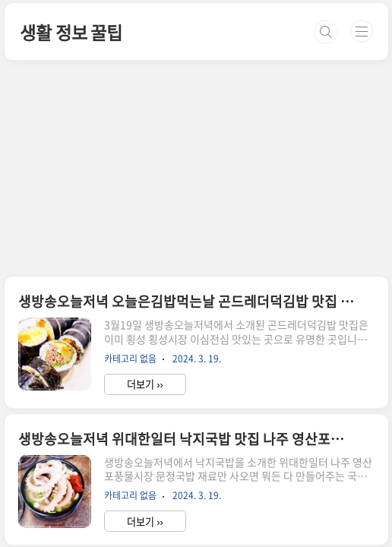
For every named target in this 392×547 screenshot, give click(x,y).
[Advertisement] (196, 109)
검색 (326, 32)
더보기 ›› (145, 384)
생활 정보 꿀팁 (71, 32)
